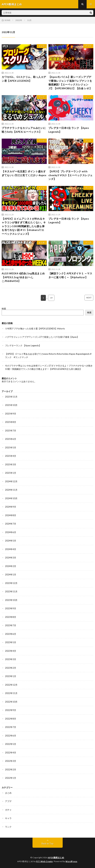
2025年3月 (11, 464)
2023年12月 (11, 583)
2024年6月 (11, 532)
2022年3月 (11, 761)
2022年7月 (11, 727)
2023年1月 (11, 676)
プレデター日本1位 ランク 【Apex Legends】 (69, 130)
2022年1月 (11, 778)
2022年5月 (11, 744)
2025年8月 (11, 422)
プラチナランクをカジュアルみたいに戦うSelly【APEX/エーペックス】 (24, 130)
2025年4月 (11, 456)
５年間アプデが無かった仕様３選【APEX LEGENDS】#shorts (35, 329)
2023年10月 (11, 600)
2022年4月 (11, 753)
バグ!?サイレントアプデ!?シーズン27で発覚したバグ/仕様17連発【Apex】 (42, 337)
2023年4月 (11, 651)
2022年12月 (11, 685)
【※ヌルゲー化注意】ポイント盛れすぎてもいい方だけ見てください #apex (24, 173)
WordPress (71, 861)
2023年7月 (11, 625)
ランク (42, 97)
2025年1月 (11, 473)
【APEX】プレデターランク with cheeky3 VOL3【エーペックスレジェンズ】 (71, 175)
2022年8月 (11, 719)
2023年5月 (11, 642)
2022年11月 (11, 693)
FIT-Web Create (44, 861)
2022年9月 (11, 710)
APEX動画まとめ (56, 858)
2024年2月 (11, 566)
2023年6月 (11, 634)
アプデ (88, 46)
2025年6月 (11, 439)
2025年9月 (11, 414)
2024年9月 (11, 507)
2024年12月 (11, 481)
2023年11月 (11, 591)
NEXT (89, 298)
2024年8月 (11, 515)
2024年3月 (11, 558)
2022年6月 (11, 736)
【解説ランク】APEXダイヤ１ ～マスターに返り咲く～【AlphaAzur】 (70, 275)
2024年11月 (11, 490)
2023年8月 (11, 617)
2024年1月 (11, 575)
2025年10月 (11, 405)
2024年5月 (11, 541)
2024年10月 (11, 498)
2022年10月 (11, 702)
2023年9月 (11, 608)
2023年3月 (11, 659)
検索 (4, 309)
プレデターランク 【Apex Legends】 (23, 345)
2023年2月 (11, 668)
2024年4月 (11, 549)
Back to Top (47, 844)
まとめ (42, 243)
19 (51, 298)
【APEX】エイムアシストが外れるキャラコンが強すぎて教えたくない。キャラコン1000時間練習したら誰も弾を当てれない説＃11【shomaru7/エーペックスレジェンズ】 (24, 226)
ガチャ (8, 810)
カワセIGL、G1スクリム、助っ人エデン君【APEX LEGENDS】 (24, 79)
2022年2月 (11, 770)
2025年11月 (11, 397)
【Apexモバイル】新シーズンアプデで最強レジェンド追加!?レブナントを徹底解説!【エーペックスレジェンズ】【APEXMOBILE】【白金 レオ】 (70, 83)
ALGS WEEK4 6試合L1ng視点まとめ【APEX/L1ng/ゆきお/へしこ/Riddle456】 (23, 277)
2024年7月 (11, 524)
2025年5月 (11, 448)
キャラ (42, 46)
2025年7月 (11, 431)
